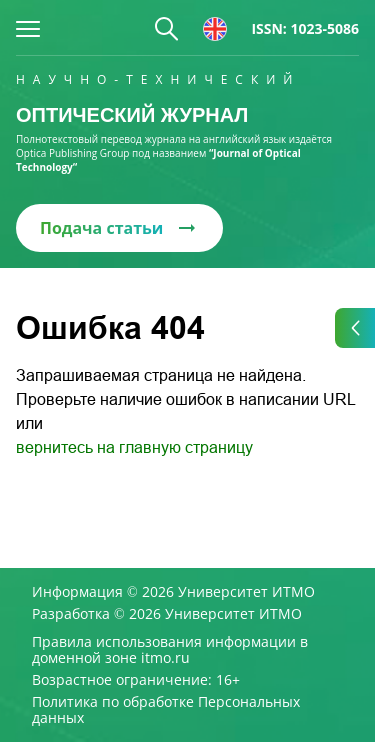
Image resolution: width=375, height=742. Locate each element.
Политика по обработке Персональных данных (166, 710)
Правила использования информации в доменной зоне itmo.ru (170, 650)
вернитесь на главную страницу (134, 447)
